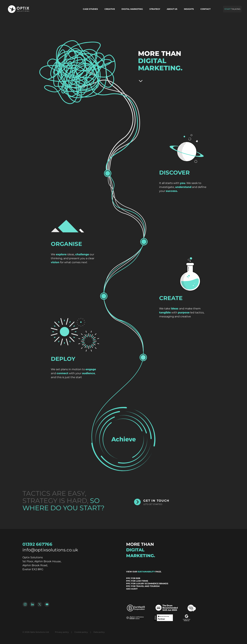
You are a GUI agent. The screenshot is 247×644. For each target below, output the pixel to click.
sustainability (146, 572)
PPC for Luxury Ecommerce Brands (147, 583)
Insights (189, 9)
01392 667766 (37, 544)
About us (172, 9)
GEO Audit (132, 589)
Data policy (99, 632)
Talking (232, 9)
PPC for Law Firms (137, 581)
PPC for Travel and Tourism (143, 586)
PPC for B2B (133, 578)
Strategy (155, 9)
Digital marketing (132, 9)
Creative (110, 9)
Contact (205, 9)
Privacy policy (62, 632)
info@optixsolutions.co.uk (50, 550)
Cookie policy (81, 632)
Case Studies (90, 9)
